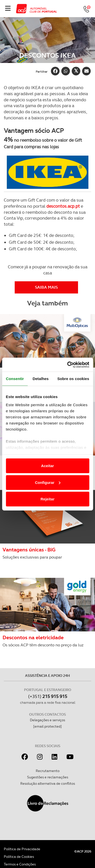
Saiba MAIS (46, 287)
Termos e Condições (20, 864)
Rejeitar (48, 499)
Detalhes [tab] (41, 379)
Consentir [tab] (15, 379)
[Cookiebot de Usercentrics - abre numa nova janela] (68, 365)
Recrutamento (48, 771)
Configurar (48, 482)
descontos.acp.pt (63, 206)
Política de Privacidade (22, 849)
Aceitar (48, 466)
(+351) (48, 696)
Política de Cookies (19, 857)
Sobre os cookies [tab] (73, 379)
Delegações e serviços (48, 720)
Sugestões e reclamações (48, 777)
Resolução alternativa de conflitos (48, 783)
